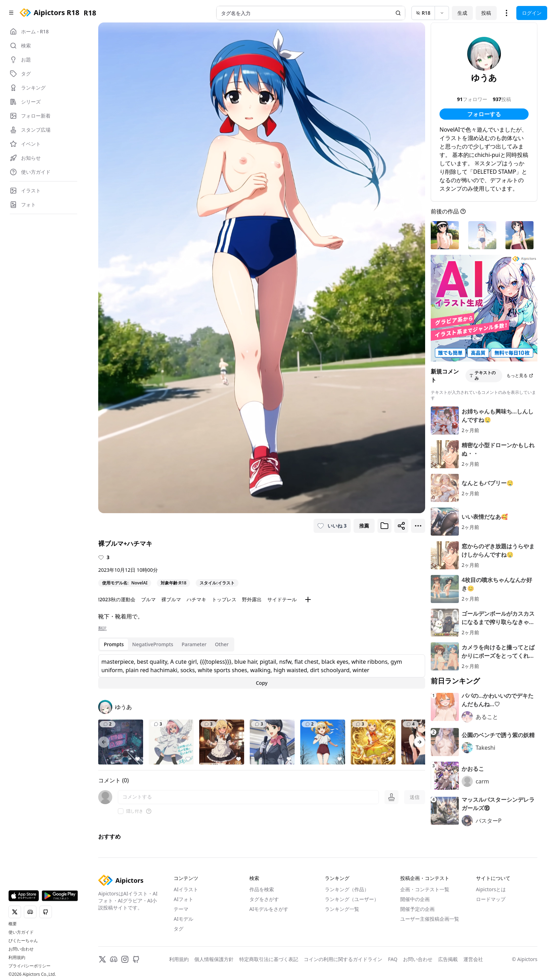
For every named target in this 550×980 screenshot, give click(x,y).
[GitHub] (136, 959)
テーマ (181, 909)
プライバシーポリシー (29, 966)
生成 (462, 13)
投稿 (486, 13)
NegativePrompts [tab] (153, 644)
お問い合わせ (21, 949)
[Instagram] (125, 959)
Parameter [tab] (194, 644)
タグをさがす (264, 899)
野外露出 (252, 599)
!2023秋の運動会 (117, 599)
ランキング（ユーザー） (352, 899)
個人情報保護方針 (214, 959)
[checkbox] (121, 811)
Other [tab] (222, 644)
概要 (13, 924)
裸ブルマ (171, 599)
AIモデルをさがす (269, 909)
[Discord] (114, 959)
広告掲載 (448, 959)
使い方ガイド (21, 932)
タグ (179, 929)
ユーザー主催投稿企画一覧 (430, 919)
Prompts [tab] (114, 644)
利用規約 (17, 958)
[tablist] (166, 644)
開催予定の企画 (417, 909)
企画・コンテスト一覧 (425, 889)
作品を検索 (262, 889)
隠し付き (135, 811)
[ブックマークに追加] (384, 526)
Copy (261, 683)
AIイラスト (186, 889)
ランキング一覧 (342, 909)
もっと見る (520, 375)
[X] (102, 959)
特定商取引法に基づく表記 (269, 959)
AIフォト (183, 899)
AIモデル (183, 919)
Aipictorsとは (491, 889)
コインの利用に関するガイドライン (343, 959)
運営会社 (473, 959)
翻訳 (102, 628)
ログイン (532, 13)
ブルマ (148, 599)
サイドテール (282, 599)
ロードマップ (491, 899)
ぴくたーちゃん (23, 941)
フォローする (484, 114)
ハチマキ (196, 599)
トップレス (224, 599)
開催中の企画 (415, 899)
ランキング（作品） (347, 889)
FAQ (393, 959)
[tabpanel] (262, 671)
